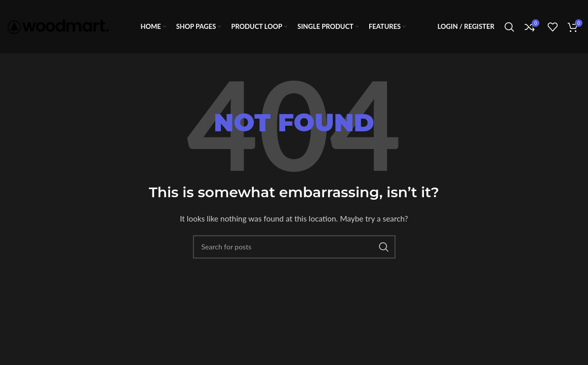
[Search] (509, 27)
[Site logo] (58, 26)
